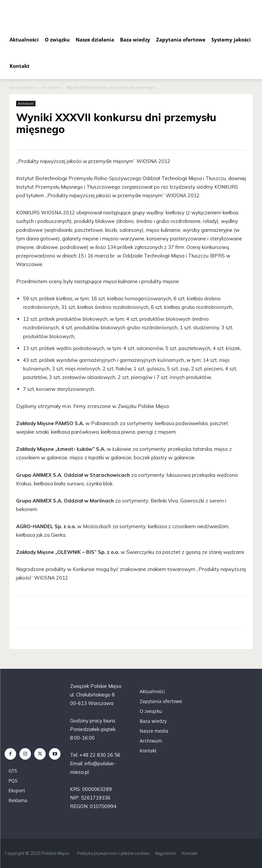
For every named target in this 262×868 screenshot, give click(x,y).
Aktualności (24, 40)
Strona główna (23, 87)
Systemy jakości (231, 40)
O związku (57, 40)
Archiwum (51, 87)
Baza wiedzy (135, 40)
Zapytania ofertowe (181, 40)
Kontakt (20, 66)
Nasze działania (95, 40)
